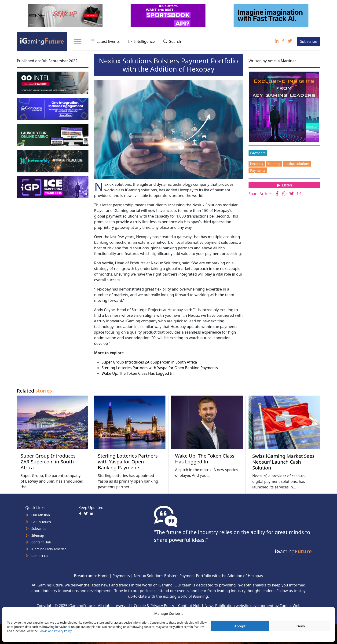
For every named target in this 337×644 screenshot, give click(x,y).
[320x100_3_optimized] (168, 15)
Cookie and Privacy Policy (55, 631)
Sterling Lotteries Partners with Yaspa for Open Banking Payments (160, 368)
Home (103, 576)
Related (34, 391)
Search (172, 41)
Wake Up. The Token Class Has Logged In (138, 373)
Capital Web (290, 606)
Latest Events (105, 41)
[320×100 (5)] (66, 15)
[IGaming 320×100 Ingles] (53, 109)
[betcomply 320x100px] (53, 161)
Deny (301, 626)
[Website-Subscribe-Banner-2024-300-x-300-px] (284, 106)
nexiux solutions (297, 164)
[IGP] (53, 187)
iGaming (274, 164)
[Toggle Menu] (78, 41)
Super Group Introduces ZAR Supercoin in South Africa (149, 362)
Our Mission (41, 515)
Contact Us (40, 556)
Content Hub (41, 542)
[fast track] (271, 15)
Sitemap (38, 535)
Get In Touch (41, 522)
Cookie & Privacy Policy (154, 606)
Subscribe (309, 41)
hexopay (257, 164)
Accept (240, 626)
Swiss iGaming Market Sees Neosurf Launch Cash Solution (283, 462)
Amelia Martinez (282, 61)
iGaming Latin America (49, 549)
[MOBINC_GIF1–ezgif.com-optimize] (53, 135)
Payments (258, 153)
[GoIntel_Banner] (53, 82)
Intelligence (141, 41)
